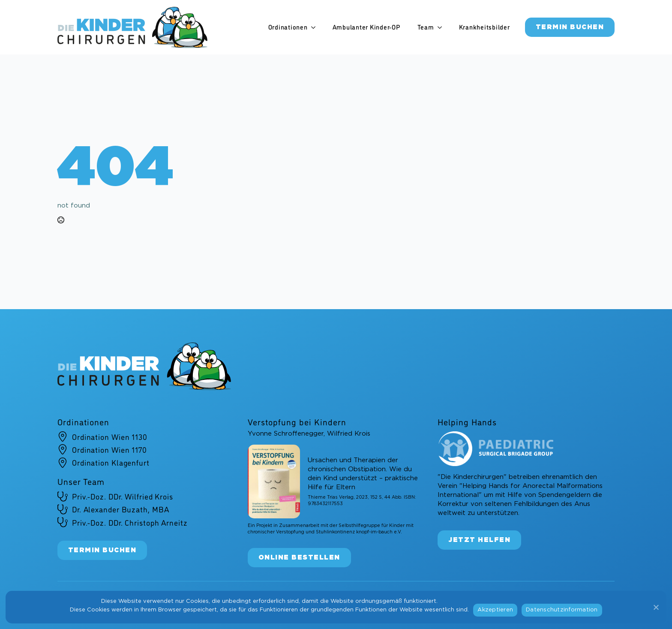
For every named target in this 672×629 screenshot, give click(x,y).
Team (426, 27)
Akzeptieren (495, 610)
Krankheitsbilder (484, 27)
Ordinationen (288, 27)
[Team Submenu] (442, 27)
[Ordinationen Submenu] (316, 27)
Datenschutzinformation (562, 610)
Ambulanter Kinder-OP (366, 27)
